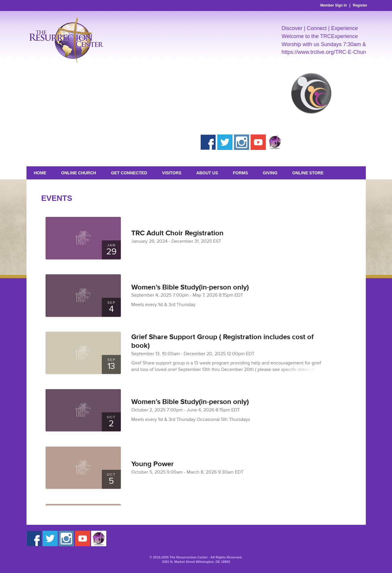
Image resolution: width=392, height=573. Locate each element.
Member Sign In (334, 5)
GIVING (270, 173)
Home (40, 173)
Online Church (79, 173)
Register (360, 5)
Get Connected (129, 173)
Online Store (308, 173)
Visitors (172, 173)
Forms (241, 173)
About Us (207, 173)
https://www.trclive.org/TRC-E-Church (329, 52)
